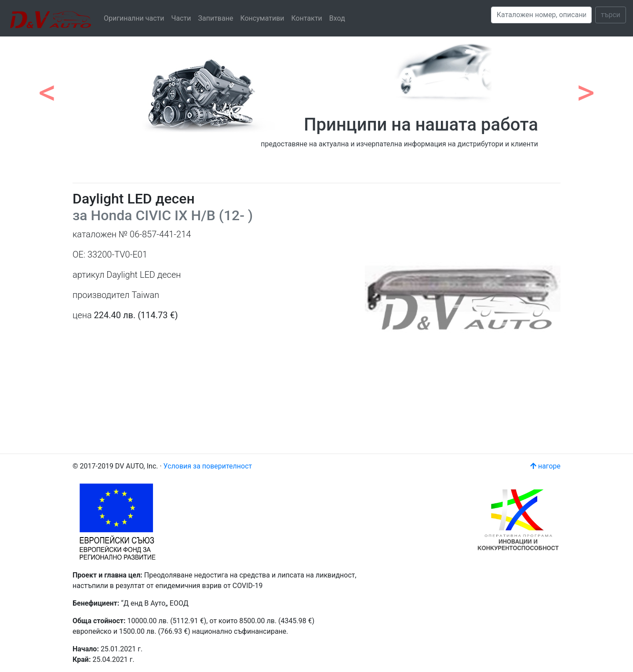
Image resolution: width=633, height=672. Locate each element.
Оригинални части (134, 18)
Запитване (215, 18)
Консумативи (262, 18)
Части (181, 18)
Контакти (307, 18)
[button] (47, 88)
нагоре (545, 466)
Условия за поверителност (208, 466)
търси (611, 15)
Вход (337, 18)
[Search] (541, 15)
